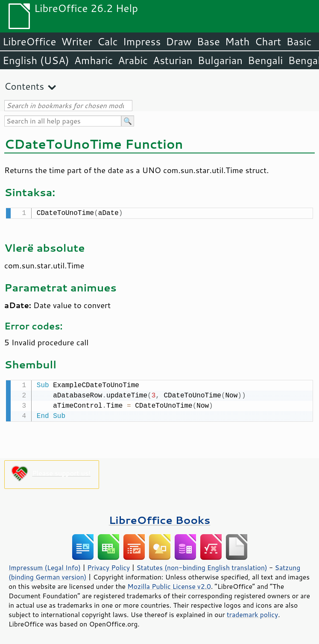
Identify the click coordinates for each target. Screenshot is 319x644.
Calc (108, 41)
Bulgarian (220, 60)
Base (208, 41)
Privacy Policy (108, 566)
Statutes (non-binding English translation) (202, 566)
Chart (268, 41)
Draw (179, 41)
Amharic (94, 60)
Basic (299, 41)
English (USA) (36, 60)
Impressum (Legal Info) (45, 566)
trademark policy (252, 613)
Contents (24, 86)
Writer (76, 41)
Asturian (173, 60)
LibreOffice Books (160, 518)
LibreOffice (29, 41)
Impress (142, 41)
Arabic (133, 60)
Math (237, 41)
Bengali (265, 60)
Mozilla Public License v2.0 (169, 585)
